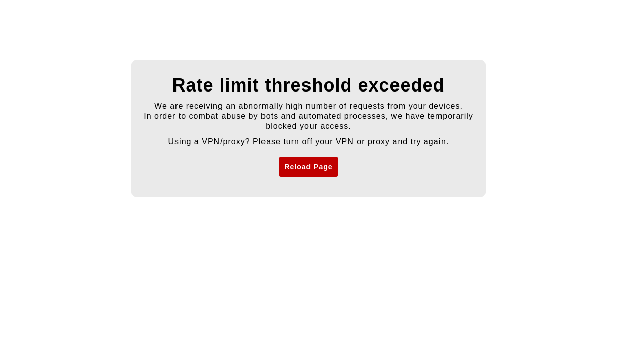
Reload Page (308, 167)
